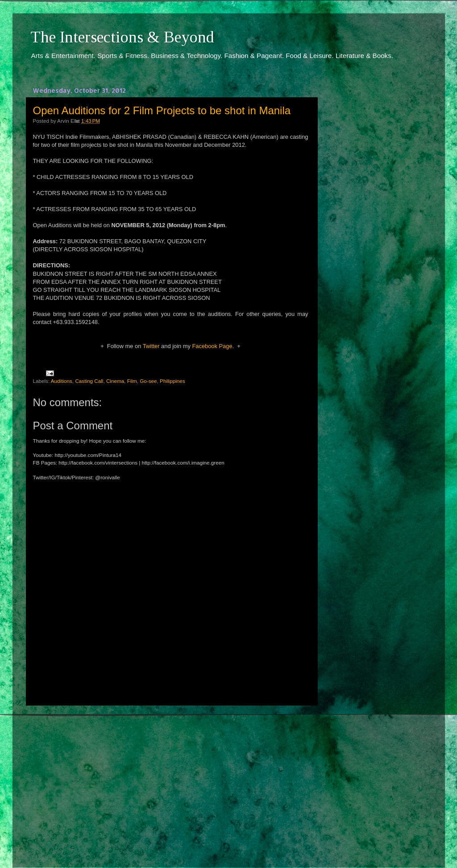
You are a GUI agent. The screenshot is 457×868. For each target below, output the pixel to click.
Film (132, 381)
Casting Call (89, 381)
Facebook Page (212, 346)
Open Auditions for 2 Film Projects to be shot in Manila (162, 110)
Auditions (62, 381)
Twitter (151, 346)
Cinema (115, 381)
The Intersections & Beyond (122, 37)
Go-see (148, 381)
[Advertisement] (170, 778)
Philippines (172, 381)
